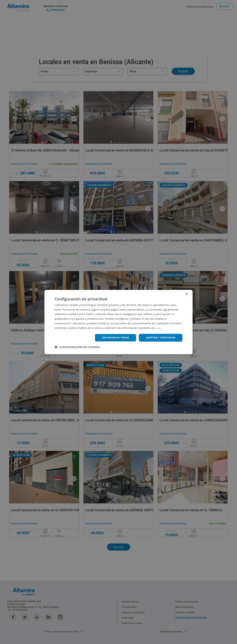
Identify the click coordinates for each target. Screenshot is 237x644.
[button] (77, 347)
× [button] (187, 294)
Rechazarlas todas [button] (112, 338)
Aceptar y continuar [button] (160, 338)
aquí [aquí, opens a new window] (159, 327)
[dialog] (118, 322)
